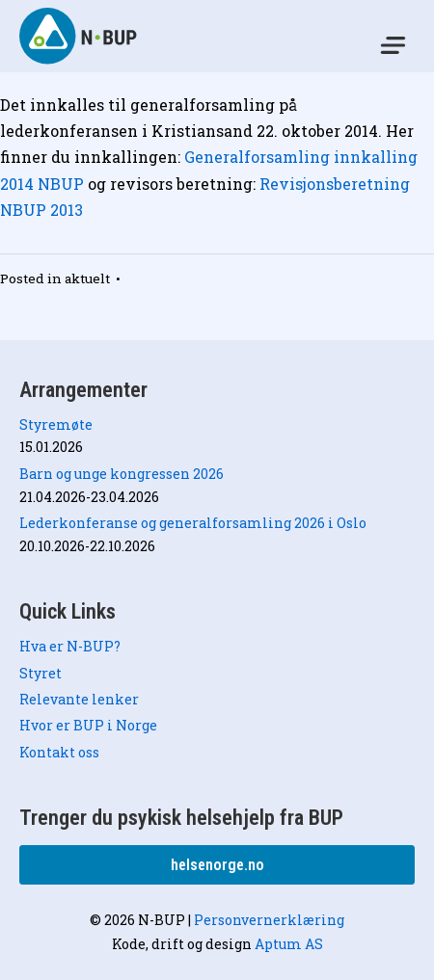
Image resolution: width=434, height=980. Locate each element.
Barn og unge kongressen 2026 (122, 474)
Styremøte (56, 424)
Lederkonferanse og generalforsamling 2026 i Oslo (193, 523)
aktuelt (87, 278)
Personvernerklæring (269, 920)
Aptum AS (289, 944)
